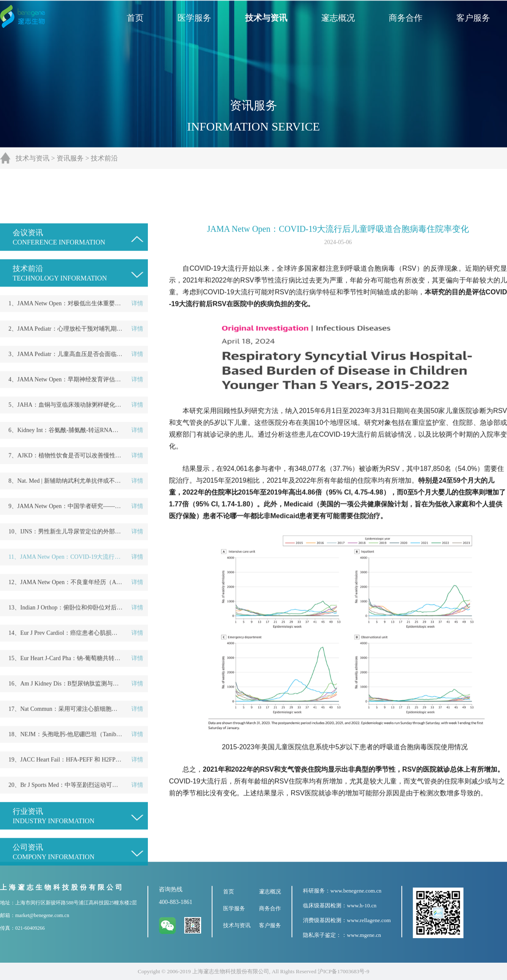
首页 (135, 18)
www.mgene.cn (364, 935)
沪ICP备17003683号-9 (343, 971)
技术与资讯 (266, 18)
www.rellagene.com (369, 920)
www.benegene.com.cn (356, 891)
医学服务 (194, 18)
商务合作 (406, 18)
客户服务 (473, 18)
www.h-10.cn (362, 905)
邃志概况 (338, 18)
